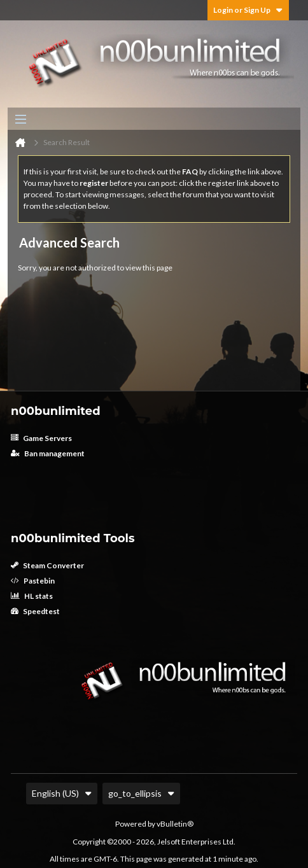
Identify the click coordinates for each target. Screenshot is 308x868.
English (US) (62, 793)
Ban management (48, 453)
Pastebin (33, 581)
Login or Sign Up (248, 10)
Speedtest (35, 611)
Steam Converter (47, 565)
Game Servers (41, 438)
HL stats (32, 596)
